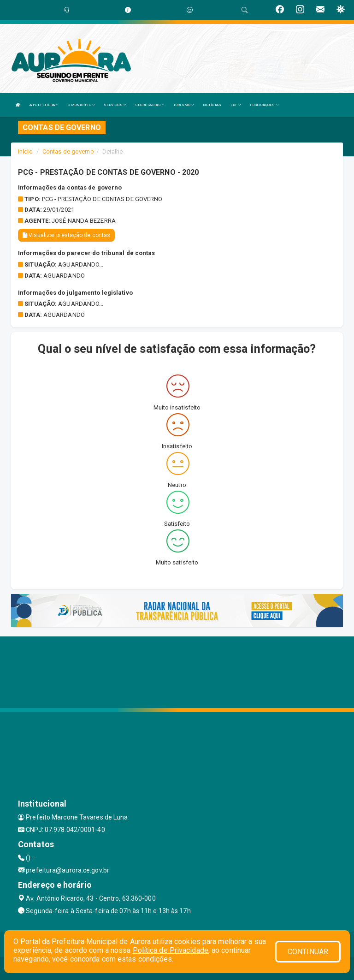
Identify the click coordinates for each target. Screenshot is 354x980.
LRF (236, 105)
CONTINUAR (308, 952)
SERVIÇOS (115, 105)
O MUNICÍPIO (81, 105)
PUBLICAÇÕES (264, 105)
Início (25, 151)
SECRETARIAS (150, 105)
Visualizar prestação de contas (66, 235)
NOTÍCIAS (212, 105)
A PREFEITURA (44, 105)
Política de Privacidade (171, 950)
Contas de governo (68, 151)
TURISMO (183, 105)
